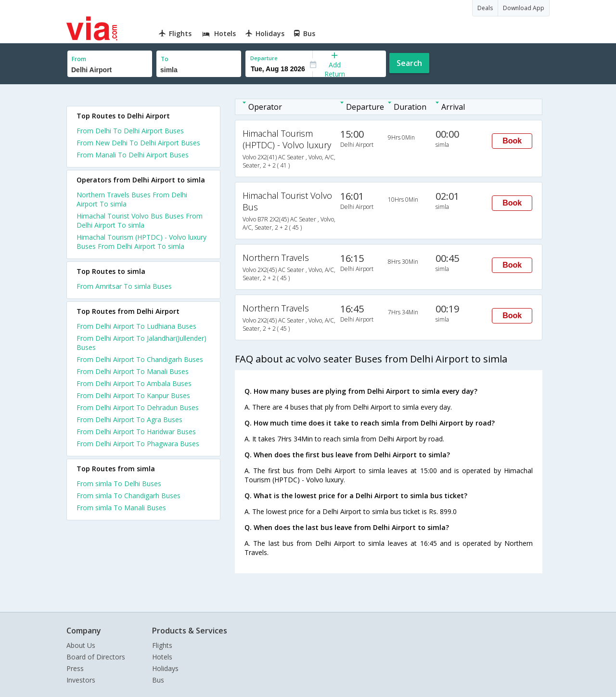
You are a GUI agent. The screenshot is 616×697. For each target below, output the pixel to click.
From (79, 59)
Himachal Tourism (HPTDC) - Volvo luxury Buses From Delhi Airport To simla (141, 242)
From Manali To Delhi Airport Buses (133, 155)
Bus (158, 680)
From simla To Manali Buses (121, 508)
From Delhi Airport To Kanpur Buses (133, 395)
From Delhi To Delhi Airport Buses (130, 131)
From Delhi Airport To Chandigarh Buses (140, 359)
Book (512, 141)
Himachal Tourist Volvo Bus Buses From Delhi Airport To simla (140, 220)
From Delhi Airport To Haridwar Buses (136, 432)
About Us (81, 645)
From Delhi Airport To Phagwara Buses (138, 444)
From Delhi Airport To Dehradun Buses (138, 407)
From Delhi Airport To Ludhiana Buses (136, 326)
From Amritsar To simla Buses (124, 286)
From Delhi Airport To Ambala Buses (134, 383)
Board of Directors (96, 657)
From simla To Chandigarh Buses (128, 496)
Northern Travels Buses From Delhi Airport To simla (132, 199)
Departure (264, 58)
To (165, 59)
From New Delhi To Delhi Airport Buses (138, 143)
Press (75, 668)
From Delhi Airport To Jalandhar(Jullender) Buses (141, 343)
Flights (162, 645)
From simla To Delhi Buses (119, 484)
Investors (81, 680)
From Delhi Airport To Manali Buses (133, 371)
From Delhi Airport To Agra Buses (129, 419)
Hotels (162, 657)
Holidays (165, 668)
